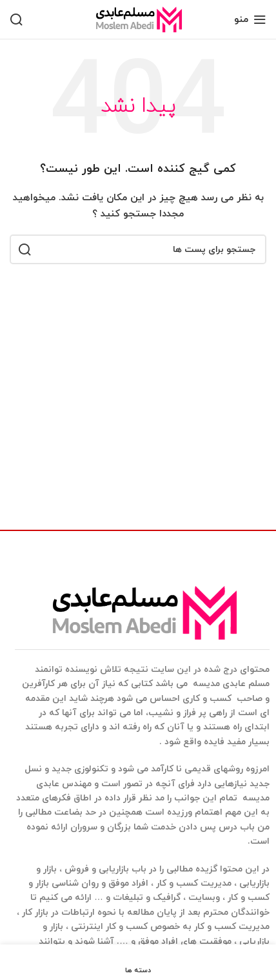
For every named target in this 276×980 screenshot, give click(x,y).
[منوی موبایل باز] (250, 19)
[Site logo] (138, 18)
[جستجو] (16, 19)
